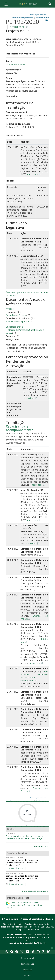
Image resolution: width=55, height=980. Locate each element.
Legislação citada (14, 327)
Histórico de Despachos (18, 321)
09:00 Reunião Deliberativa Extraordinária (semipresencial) (34, 676)
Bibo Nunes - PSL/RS (16, 64)
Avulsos (10, 309)
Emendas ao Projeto (16, 315)
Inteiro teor (17, 27)
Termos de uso (28, 964)
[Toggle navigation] (6, 4)
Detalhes (22, 869)
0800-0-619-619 (29, 935)
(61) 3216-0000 (37, 937)
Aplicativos (28, 970)
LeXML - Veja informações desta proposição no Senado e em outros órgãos (24, 905)
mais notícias (41, 846)
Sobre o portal (28, 958)
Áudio (11, 869)
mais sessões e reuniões (35, 891)
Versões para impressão (38, 15)
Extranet (28, 976)
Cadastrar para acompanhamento (20, 428)
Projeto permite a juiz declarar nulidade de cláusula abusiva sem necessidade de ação (25, 837)
